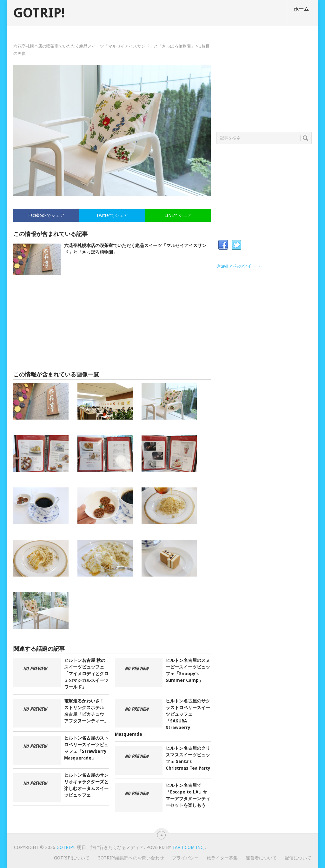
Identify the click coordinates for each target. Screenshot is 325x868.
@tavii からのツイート (239, 266)
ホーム (301, 9)
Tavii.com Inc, (189, 847)
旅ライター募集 (222, 858)
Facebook (223, 245)
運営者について (261, 858)
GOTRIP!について (72, 858)
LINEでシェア (178, 215)
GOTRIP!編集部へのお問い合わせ (131, 858)
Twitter (236, 245)
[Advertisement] (112, 325)
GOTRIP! (39, 13)
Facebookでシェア (46, 215)
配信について (298, 858)
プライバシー (185, 858)
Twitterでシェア (112, 215)
